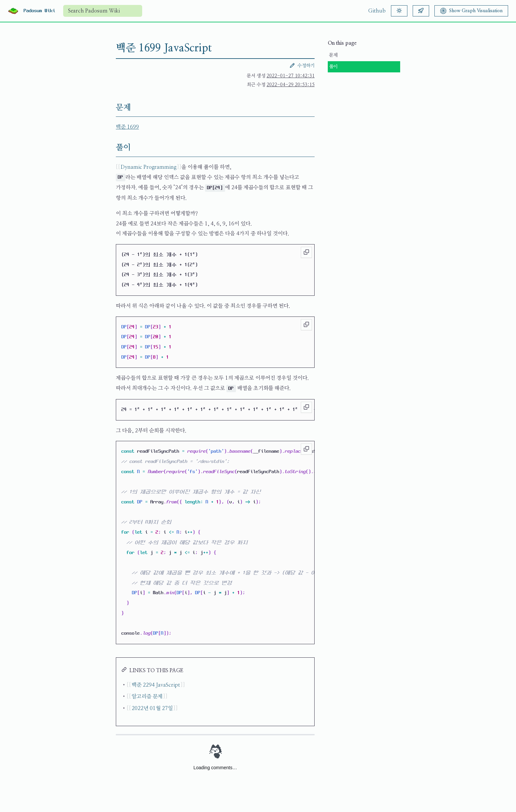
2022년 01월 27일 (152, 708)
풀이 (333, 67)
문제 (333, 55)
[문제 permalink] (111, 108)
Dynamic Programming (149, 167)
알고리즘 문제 (147, 697)
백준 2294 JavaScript (156, 685)
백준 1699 (127, 127)
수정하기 (302, 65)
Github (377, 11)
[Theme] (399, 11)
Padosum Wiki (39, 11)
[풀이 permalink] (111, 148)
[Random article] (421, 11)
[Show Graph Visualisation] (471, 11)
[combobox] (103, 11)
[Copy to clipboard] (306, 252)
